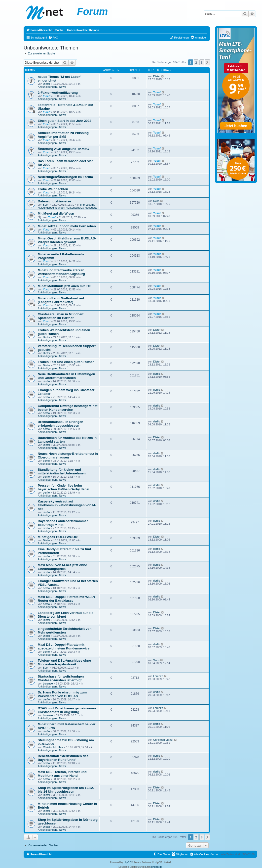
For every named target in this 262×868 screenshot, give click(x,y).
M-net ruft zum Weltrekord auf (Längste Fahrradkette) (61, 300)
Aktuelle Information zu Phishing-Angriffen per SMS (64, 135)
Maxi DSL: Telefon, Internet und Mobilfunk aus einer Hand (62, 774)
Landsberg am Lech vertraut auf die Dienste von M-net (66, 615)
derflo (46, 381)
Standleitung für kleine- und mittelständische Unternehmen (62, 471)
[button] (207, 62)
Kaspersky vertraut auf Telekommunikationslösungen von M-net (67, 505)
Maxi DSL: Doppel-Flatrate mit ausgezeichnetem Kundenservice (64, 646)
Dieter (47, 84)
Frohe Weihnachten (53, 189)
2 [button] (196, 62)
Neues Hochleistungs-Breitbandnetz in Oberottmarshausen (68, 456)
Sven (46, 205)
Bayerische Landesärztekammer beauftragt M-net (63, 523)
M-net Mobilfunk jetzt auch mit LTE (65, 286)
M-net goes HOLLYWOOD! (58, 537)
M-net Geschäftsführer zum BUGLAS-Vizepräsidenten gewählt (67, 240)
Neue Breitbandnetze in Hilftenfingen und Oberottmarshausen (66, 376)
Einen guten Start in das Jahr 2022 (64, 121)
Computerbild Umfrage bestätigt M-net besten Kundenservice (68, 408)
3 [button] (202, 62)
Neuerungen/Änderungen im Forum (65, 177)
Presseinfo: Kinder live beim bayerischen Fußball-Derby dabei (63, 487)
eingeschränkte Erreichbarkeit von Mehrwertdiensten (65, 631)
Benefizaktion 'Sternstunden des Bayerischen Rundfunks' (63, 758)
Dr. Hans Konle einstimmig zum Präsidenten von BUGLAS (62, 694)
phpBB (127, 862)
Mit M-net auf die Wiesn (56, 213)
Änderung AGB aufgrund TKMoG (63, 149)
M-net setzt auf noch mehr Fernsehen (67, 226)
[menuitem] (53, 38)
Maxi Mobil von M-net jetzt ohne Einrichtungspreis (62, 567)
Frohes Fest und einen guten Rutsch (66, 362)
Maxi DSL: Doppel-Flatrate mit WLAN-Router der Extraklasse (67, 599)
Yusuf (47, 96)
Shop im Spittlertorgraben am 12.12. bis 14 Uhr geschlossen (66, 790)
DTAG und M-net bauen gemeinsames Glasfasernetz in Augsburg (67, 710)
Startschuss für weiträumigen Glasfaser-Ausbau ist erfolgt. (61, 678)
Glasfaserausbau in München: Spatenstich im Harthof (61, 316)
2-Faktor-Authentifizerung (58, 93)
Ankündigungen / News (52, 87)
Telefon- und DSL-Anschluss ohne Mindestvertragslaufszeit (64, 662)
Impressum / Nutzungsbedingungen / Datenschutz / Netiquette (68, 206)
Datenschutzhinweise (54, 201)
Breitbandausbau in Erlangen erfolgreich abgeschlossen (60, 424)
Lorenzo (48, 684)
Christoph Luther (53, 747)
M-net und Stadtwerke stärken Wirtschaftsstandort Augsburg (61, 272)
